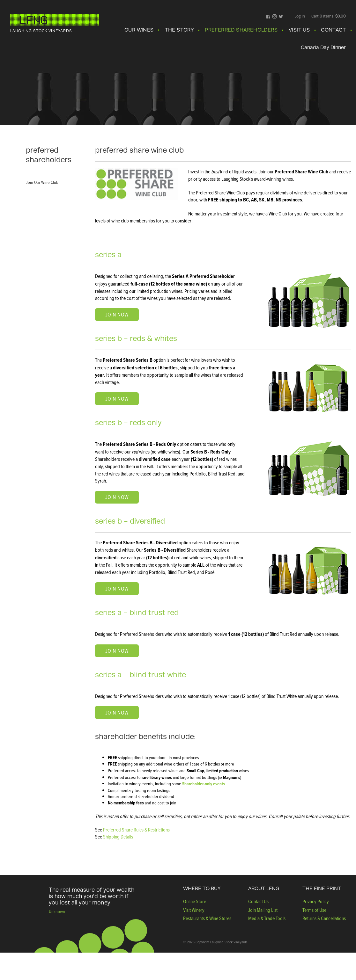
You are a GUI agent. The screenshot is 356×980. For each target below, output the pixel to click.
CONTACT (333, 30)
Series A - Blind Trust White (141, 675)
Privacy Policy (316, 901)
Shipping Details (118, 837)
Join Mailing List (263, 910)
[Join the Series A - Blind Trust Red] (117, 651)
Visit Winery (194, 910)
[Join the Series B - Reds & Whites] (117, 399)
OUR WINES (139, 30)
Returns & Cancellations (324, 918)
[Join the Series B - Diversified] (117, 589)
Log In (300, 16)
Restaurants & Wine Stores (207, 918)
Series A (108, 254)
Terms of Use (314, 910)
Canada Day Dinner (323, 47)
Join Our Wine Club (42, 182)
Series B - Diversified (130, 521)
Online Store (195, 901)
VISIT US (299, 30)
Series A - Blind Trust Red (137, 612)
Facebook (268, 17)
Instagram (274, 17)
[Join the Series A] (117, 315)
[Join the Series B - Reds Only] (117, 497)
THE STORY (179, 30)
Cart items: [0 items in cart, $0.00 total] (329, 16)
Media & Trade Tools (267, 918)
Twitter (281, 17)
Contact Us (258, 901)
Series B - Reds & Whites (136, 338)
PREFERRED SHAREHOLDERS (241, 30)
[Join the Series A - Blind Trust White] (117, 712)
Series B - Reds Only (128, 422)
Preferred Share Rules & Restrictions (136, 830)
